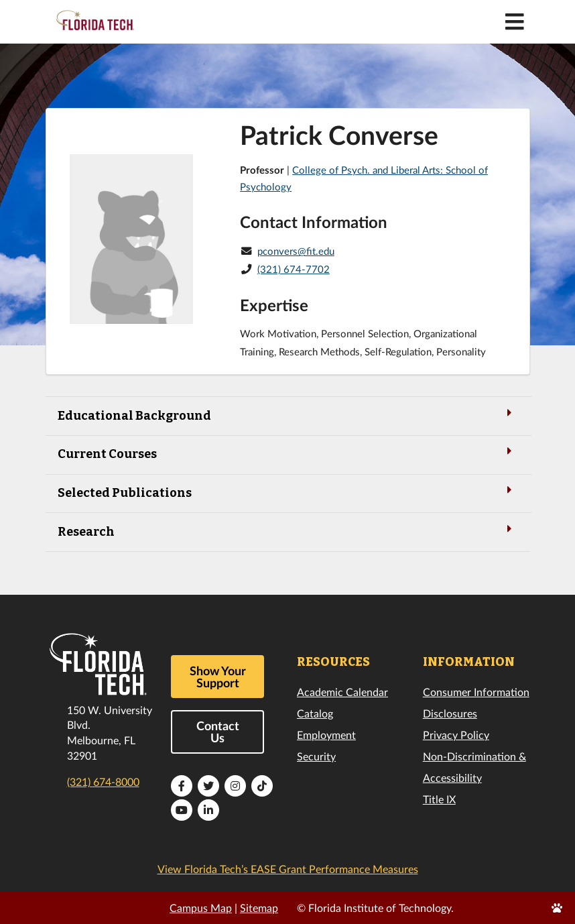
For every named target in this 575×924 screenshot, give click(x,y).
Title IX (439, 799)
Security (316, 756)
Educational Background (287, 415)
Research (287, 531)
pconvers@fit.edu (296, 251)
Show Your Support (218, 677)
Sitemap (259, 908)
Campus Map (201, 908)
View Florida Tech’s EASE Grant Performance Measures (288, 869)
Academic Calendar (342, 692)
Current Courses (287, 453)
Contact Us (218, 732)
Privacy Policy (456, 735)
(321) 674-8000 (103, 782)
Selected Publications (287, 492)
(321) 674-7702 (294, 269)
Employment (326, 735)
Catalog (315, 713)
